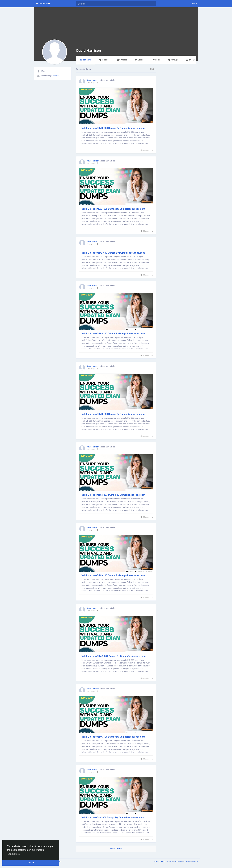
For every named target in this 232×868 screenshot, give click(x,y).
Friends (104, 60)
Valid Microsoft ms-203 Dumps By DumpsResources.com (113, 495)
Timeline (86, 60)
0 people (55, 76)
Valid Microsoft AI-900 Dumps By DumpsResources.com (113, 818)
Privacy (170, 861)
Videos (140, 60)
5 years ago (91, 83)
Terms (163, 861)
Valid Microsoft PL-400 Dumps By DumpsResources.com (113, 253)
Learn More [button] (14, 854)
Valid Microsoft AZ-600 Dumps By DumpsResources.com (113, 209)
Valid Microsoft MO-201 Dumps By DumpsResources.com (114, 656)
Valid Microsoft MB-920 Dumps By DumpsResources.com (113, 128)
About (157, 861)
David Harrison (89, 50)
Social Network (43, 4)
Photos (122, 60)
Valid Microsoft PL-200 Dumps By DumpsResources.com (113, 334)
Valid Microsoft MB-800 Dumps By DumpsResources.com (113, 414)
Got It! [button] (31, 863)
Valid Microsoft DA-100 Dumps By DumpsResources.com (113, 737)
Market (195, 861)
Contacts (178, 861)
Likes (156, 60)
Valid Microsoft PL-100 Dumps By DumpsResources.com (113, 575)
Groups (173, 60)
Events (191, 60)
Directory (187, 861)
